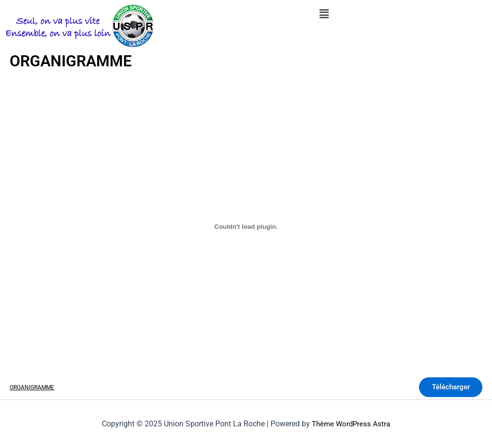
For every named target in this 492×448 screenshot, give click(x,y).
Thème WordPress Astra (351, 424)
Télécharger (447, 388)
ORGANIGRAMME (34, 388)
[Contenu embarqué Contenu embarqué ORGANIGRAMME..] (246, 227)
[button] (324, 14)
